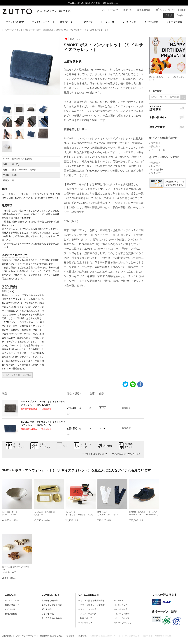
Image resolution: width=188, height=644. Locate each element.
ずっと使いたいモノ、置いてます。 (54, 11)
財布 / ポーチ (66, 22)
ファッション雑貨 (15, 22)
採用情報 (82, 636)
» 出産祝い (155, 166)
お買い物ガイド (168, 117)
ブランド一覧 (48, 614)
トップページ (8, 30)
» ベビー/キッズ (157, 150)
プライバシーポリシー (26, 636)
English (181, 15)
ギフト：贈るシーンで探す (29, 30)
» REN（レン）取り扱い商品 (17, 375)
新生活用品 (48, 30)
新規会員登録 (144, 10)
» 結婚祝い (155, 163)
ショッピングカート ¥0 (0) (173, 10)
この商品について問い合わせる (127, 454)
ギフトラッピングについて (96, 454)
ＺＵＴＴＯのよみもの (52, 618)
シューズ (110, 22)
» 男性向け (155, 147)
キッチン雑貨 (151, 22)
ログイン (128, 10)
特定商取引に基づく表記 (51, 636)
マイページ (10, 609)
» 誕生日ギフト (157, 173)
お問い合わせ (168, 127)
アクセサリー (90, 22)
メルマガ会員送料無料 (168, 108)
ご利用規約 (7, 636)
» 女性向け (155, 143)
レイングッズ (129, 22)
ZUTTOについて (110, 10)
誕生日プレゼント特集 (52, 605)
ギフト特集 (47, 609)
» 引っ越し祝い (157, 169)
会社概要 (70, 636)
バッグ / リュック (41, 22)
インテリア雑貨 (174, 22)
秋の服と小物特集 (50, 600)
